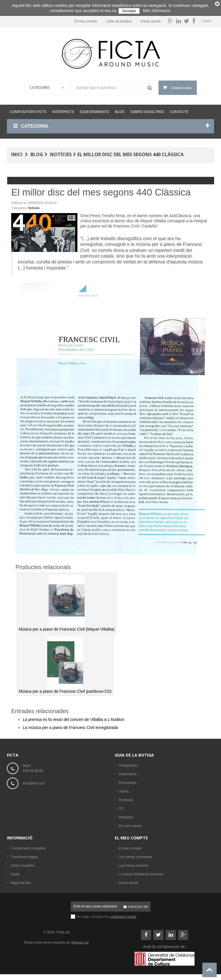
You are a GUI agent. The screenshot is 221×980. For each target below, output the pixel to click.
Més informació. (157, 11)
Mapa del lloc (21, 881)
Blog (120, 110)
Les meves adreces (134, 864)
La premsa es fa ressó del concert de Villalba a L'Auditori (74, 718)
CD (121, 807)
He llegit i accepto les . (107, 915)
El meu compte (86, 20)
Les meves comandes (135, 855)
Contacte (179, 110)
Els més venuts (130, 824)
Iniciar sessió (151, 20)
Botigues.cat (80, 941)
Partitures (126, 799)
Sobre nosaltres (147, 110)
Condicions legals (24, 855)
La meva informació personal (141, 873)
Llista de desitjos (119, 20)
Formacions (128, 781)
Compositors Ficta (28, 110)
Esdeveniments (95, 110)
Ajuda (15, 873)
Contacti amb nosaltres (28, 847)
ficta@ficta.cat (34, 782)
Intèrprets (63, 110)
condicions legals (123, 915)
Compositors (128, 764)
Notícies (61, 153)
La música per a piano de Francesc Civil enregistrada (70, 726)
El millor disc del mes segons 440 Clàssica (130, 153)
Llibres (124, 790)
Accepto (129, 11)
